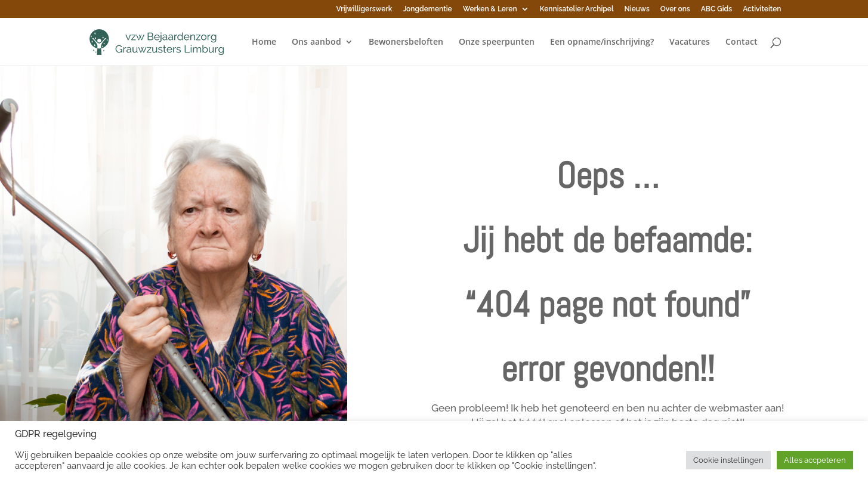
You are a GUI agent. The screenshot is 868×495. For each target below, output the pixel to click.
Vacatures (690, 42)
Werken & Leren (490, 9)
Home (264, 42)
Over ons (675, 9)
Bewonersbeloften (406, 42)
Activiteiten (762, 9)
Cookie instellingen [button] (728, 460)
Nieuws (637, 9)
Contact (742, 42)
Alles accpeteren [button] (815, 460)
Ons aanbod (316, 42)
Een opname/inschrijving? (602, 42)
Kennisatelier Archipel (577, 9)
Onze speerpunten (497, 42)
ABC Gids (716, 9)
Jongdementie (427, 9)
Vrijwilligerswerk (365, 9)
